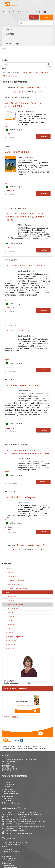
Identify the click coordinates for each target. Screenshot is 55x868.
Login (34, 17)
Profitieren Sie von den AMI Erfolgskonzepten (20, 812)
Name (38, 87)
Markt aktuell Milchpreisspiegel (20, 497)
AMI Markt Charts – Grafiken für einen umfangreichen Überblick (26, 822)
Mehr (6, 126)
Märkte (44, 72)
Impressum (11, 746)
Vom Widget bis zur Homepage (15, 831)
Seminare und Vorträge (12, 828)
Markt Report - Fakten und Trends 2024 (25, 385)
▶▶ (41, 92)
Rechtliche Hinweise (25, 748)
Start (24, 72)
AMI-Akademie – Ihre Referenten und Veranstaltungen (23, 815)
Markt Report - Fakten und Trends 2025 (25, 266)
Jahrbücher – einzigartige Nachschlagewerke (20, 824)
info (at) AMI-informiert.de (16, 771)
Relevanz (21, 87)
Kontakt (20, 12)
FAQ (37, 12)
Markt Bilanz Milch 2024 (17, 331)
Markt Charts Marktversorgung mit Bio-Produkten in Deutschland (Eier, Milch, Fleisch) (25, 217)
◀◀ (14, 92)
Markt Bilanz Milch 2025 (17, 152)
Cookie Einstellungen (24, 746)
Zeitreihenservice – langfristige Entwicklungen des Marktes (24, 826)
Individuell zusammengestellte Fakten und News (21, 817)
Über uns (6, 12)
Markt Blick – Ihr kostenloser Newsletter (18, 833)
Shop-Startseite (33, 72)
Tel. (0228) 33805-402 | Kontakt (15, 689)
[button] (27, 29)
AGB (35, 748)
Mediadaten (43, 748)
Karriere (13, 12)
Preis (45, 87)
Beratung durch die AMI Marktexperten (18, 819)
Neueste (30, 87)
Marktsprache (29, 12)
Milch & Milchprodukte (11, 76)
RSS (4, 746)
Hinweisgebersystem (9, 748)
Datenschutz (37, 746)
